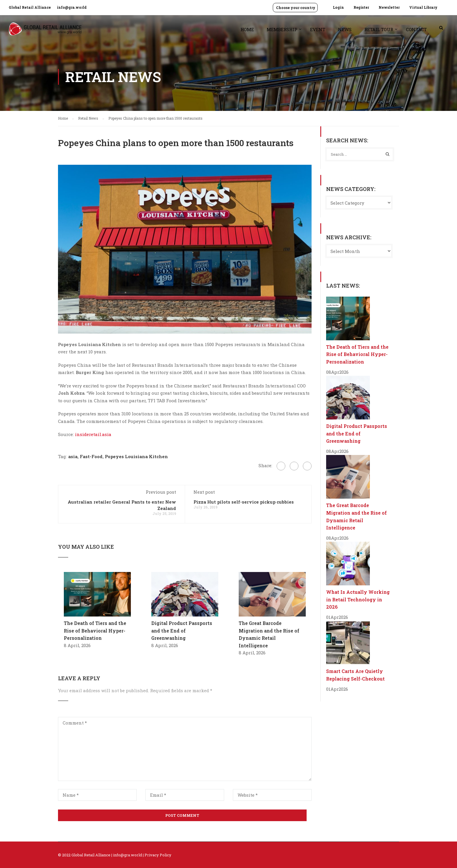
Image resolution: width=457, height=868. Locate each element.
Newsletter (389, 7)
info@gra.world (72, 7)
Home (247, 29)
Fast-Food (91, 456)
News (345, 29)
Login (338, 7)
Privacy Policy (158, 855)
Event (318, 29)
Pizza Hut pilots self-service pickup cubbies (244, 502)
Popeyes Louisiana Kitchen (136, 456)
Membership (282, 29)
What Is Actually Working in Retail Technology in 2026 (358, 599)
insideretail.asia (93, 434)
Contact (416, 29)
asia (73, 456)
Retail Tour (379, 29)
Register (361, 7)
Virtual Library (423, 7)
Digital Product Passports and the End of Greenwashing (182, 630)
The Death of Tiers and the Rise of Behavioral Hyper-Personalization (95, 630)
